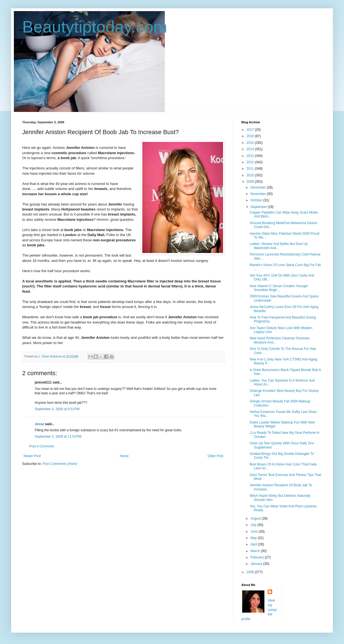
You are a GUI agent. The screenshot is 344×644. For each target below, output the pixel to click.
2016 (251, 136)
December (259, 187)
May (254, 538)
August (256, 518)
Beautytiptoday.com (95, 27)
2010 (251, 175)
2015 (251, 143)
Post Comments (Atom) (60, 464)
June (255, 532)
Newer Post (32, 456)
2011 (251, 169)
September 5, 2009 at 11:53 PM (58, 437)
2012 (251, 162)
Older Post (215, 456)
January (257, 564)
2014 (251, 149)
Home (124, 456)
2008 (251, 572)
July (254, 525)
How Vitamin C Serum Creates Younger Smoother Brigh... (279, 288)
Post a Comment (41, 446)
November (259, 194)
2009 (251, 182)
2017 (251, 130)
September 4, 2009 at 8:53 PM (57, 409)
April (254, 544)
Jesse (39, 424)
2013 (251, 156)
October (257, 200)
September (259, 207)
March (256, 551)
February (258, 557)
